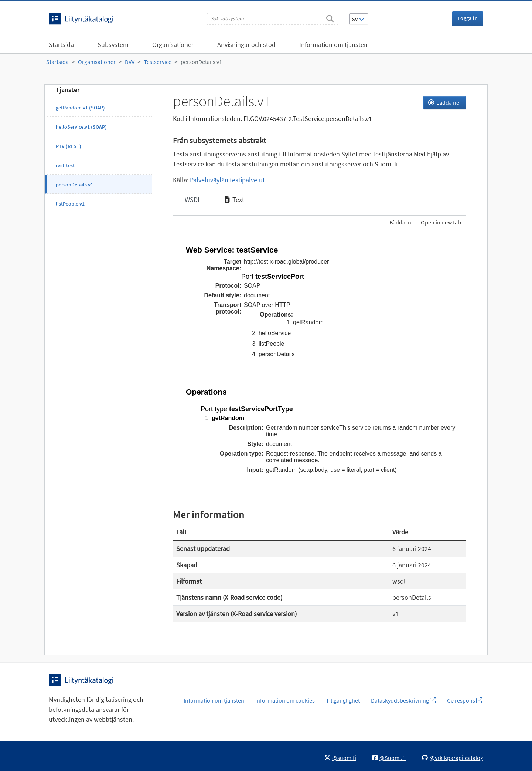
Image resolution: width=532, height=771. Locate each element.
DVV (130, 62)
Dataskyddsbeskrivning (403, 700)
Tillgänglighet (343, 700)
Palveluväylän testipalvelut (227, 180)
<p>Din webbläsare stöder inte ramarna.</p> (320, 355)
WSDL (192, 199)
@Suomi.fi (389, 758)
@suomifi (340, 758)
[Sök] (330, 17)
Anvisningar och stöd (246, 45)
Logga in (468, 18)
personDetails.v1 (201, 62)
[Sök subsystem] (273, 19)
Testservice (158, 62)
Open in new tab (441, 222)
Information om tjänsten (333, 45)
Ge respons (465, 700)
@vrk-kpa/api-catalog (453, 758)
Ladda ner (445, 102)
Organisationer (173, 45)
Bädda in (400, 222)
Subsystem (113, 45)
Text (234, 199)
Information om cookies (285, 700)
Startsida (61, 45)
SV (358, 19)
